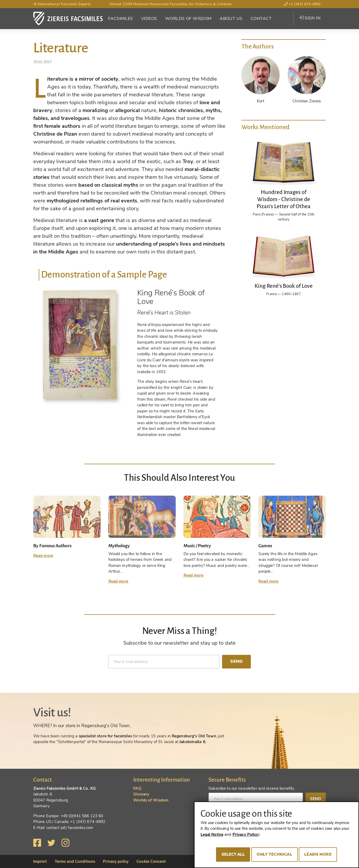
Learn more (318, 854)
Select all (233, 854)
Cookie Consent (151, 861)
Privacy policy (116, 861)
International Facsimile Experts (62, 4)
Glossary (141, 794)
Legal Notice (212, 834)
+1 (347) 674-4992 (302, 4)
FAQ (137, 788)
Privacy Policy (245, 834)
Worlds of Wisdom (188, 19)
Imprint (40, 861)
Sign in (310, 18)
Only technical (274, 854)
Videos (149, 19)
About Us (231, 19)
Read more (43, 556)
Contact (261, 19)
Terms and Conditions (75, 861)
